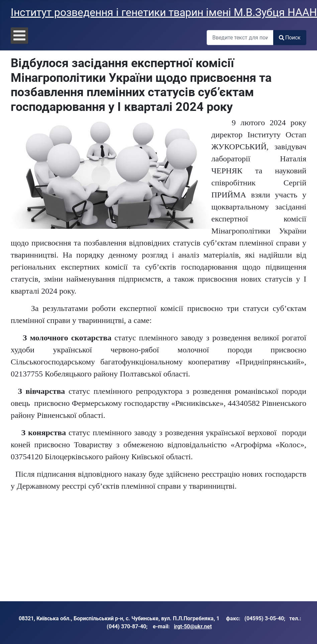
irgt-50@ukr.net (193, 626)
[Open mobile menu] (19, 36)
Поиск (290, 38)
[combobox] (240, 38)
